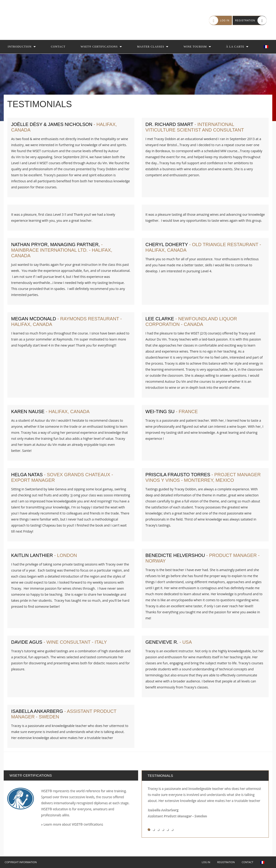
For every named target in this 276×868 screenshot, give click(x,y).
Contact (58, 47)
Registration (226, 862)
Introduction (20, 47)
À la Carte (235, 47)
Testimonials (160, 776)
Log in (206, 862)
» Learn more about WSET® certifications (72, 824)
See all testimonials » (249, 829)
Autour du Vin (32, 20)
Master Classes (151, 47)
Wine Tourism (195, 47)
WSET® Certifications (99, 47)
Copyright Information (21, 862)
